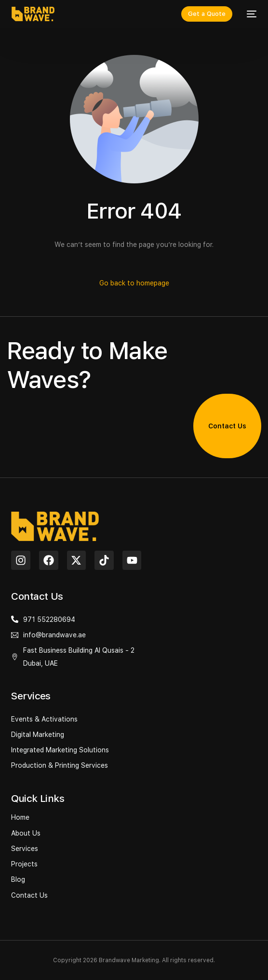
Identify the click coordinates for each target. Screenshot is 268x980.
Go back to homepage (134, 283)
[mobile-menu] (249, 14)
